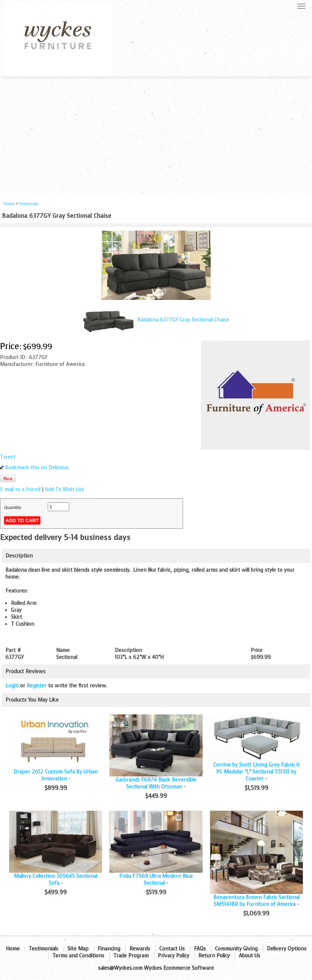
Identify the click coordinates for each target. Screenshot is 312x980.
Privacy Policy (173, 956)
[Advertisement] (156, 134)
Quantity (13, 508)
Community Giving (236, 949)
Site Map (78, 949)
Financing (109, 949)
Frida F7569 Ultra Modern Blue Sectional (156, 880)
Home (9, 204)
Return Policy (214, 956)
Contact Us (172, 949)
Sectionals (29, 204)
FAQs (200, 949)
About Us (249, 956)
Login (12, 686)
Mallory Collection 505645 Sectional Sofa (56, 880)
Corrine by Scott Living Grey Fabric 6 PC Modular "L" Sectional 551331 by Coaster (256, 772)
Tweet (8, 457)
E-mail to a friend (20, 489)
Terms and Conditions (78, 956)
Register (37, 686)
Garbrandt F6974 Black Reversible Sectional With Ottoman (156, 783)
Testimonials (44, 949)
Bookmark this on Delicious (37, 468)
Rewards (140, 949)
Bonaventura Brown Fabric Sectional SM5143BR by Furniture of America (256, 901)
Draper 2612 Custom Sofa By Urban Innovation (56, 775)
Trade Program (131, 956)
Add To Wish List (65, 489)
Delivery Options (287, 949)
